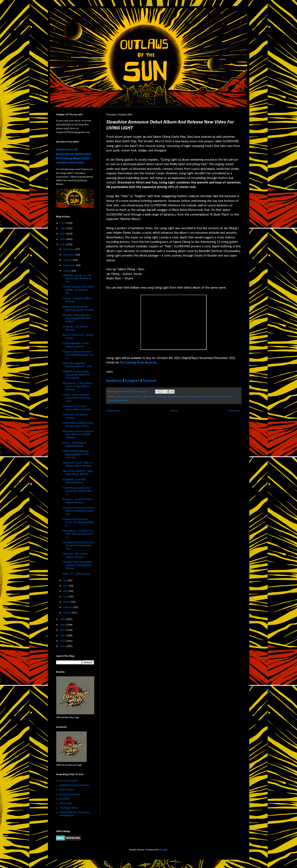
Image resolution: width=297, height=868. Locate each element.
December (69, 249)
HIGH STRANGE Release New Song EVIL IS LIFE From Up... (76, 454)
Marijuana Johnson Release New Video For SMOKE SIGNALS (78, 435)
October (68, 260)
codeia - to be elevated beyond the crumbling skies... (76, 398)
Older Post (234, 411)
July (66, 581)
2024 (63, 228)
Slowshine (183, 397)
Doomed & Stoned (70, 794)
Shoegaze (172, 397)
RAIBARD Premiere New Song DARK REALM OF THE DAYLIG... (76, 375)
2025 (63, 223)
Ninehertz (65, 799)
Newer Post (114, 411)
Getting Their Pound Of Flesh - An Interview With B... (78, 522)
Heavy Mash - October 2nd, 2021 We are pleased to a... (78, 534)
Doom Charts (67, 790)
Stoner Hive (66, 803)
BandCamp (114, 381)
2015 (63, 646)
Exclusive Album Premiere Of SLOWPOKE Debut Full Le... (78, 355)
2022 (63, 239)
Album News (122, 397)
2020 (63, 619)
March (67, 602)
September (70, 265)
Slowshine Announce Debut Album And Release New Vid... (78, 511)
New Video (149, 397)
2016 (63, 641)
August (67, 271)
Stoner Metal (222, 397)
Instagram (132, 381)
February (68, 607)
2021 (63, 245)
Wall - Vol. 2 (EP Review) (76, 574)
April (66, 597)
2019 (63, 625)
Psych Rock (161, 397)
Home (174, 411)
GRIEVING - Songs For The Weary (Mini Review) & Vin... (77, 279)
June (66, 586)
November (69, 255)
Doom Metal (136, 397)
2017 (63, 636)
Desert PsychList (68, 781)
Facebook (150, 381)
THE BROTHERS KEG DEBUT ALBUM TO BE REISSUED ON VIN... (77, 565)
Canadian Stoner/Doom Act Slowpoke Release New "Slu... (78, 546)
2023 (63, 234)
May (66, 591)
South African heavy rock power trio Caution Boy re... (77, 491)
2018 (63, 630)
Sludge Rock (195, 397)
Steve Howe (208, 397)
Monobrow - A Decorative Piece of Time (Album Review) (77, 386)
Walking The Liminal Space (74, 785)
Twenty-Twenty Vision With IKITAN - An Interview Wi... (78, 290)
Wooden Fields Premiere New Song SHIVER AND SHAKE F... (77, 318)
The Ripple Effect (69, 808)
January (68, 613)
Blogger (164, 850)
